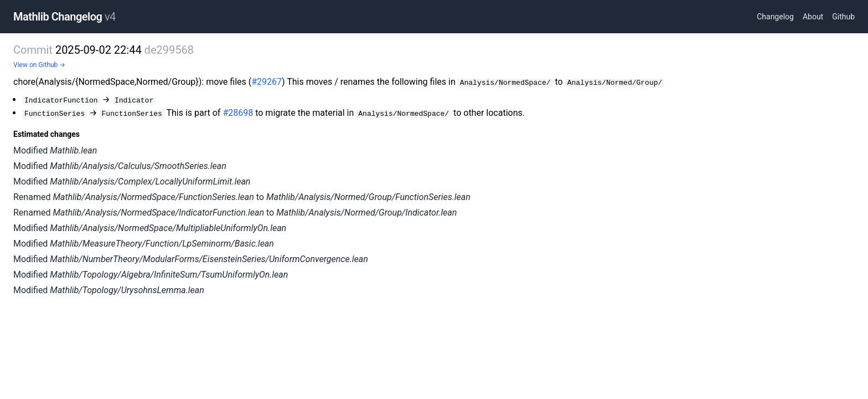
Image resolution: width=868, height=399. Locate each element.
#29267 (267, 82)
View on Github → (39, 65)
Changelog (775, 17)
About (813, 17)
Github (843, 17)
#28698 (238, 113)
